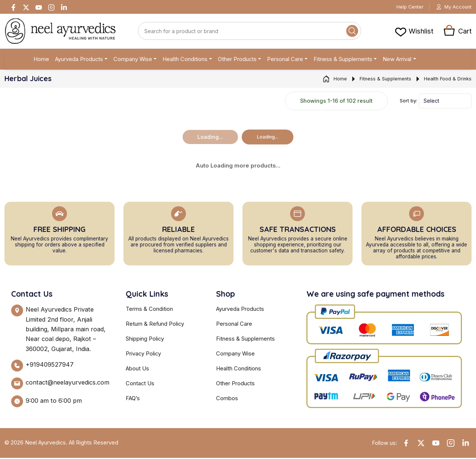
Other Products (237, 60)
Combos (227, 399)
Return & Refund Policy (155, 325)
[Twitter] (26, 7)
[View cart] (414, 32)
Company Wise (133, 60)
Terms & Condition (149, 310)
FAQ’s (133, 399)
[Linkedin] (64, 7)
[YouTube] (436, 444)
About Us (137, 370)
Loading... (268, 138)
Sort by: (409, 102)
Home (41, 60)
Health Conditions (185, 60)
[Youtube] (39, 7)
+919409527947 (50, 366)
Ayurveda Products (79, 60)
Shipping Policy (145, 340)
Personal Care (285, 60)
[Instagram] (51, 7)
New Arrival (397, 60)
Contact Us (140, 385)
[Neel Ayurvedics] (60, 32)
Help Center (406, 7)
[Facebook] (13, 7)
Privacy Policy (143, 355)
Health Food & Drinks (443, 80)
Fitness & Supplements (343, 60)
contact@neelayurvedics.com (67, 383)
